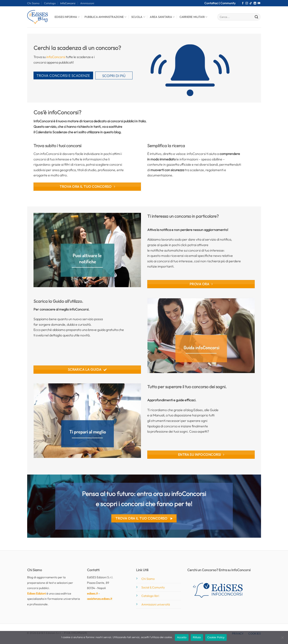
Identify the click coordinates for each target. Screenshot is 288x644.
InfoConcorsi (68, 3)
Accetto (182, 637)
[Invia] (256, 17)
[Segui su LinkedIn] (255, 3)
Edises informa (67, 17)
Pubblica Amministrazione (106, 17)
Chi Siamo (33, 3)
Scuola (138, 17)
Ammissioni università (156, 604)
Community (228, 3)
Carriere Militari (194, 17)
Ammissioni (87, 3)
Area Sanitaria (162, 17)
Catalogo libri (150, 596)
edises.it (92, 593)
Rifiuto (197, 637)
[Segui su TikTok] (251, 3)
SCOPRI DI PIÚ (114, 76)
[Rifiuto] (282, 639)
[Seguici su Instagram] (247, 3)
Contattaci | (212, 3)
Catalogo (50, 3)
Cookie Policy (216, 637)
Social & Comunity (153, 587)
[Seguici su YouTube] (259, 3)
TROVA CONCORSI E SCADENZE (63, 75)
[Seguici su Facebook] (243, 3)
